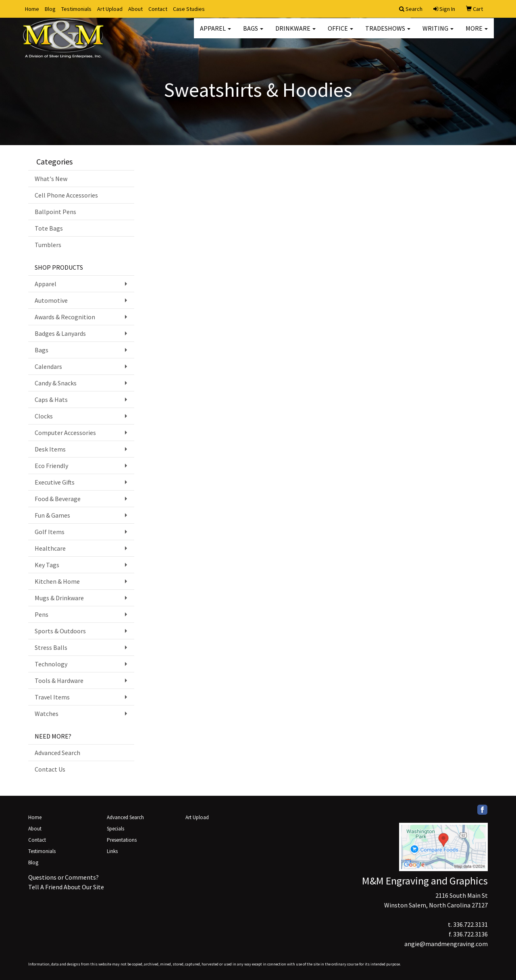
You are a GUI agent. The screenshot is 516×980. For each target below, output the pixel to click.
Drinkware (295, 32)
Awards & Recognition (65, 317)
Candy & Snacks (56, 383)
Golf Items (50, 532)
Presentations (122, 840)
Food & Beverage (58, 499)
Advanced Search (57, 753)
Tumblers (48, 245)
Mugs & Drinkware (59, 598)
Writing (438, 32)
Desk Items (50, 449)
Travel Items (52, 697)
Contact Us (50, 769)
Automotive (51, 300)
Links (112, 851)
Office (340, 32)
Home (32, 9)
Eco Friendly (51, 466)
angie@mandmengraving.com (446, 944)
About (135, 9)
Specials (115, 829)
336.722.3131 (470, 924)
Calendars (48, 366)
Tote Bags (49, 228)
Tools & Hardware (59, 680)
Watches (47, 714)
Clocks (44, 416)
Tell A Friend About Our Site (66, 887)
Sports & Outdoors (60, 631)
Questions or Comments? (63, 877)
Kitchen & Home (57, 581)
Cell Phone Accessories (66, 195)
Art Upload (110, 9)
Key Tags (47, 565)
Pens (42, 614)
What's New (51, 179)
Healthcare (50, 548)
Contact (158, 9)
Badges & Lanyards (60, 333)
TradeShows (388, 32)
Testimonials (76, 9)
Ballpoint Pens (55, 212)
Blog (50, 9)
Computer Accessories (65, 433)
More (477, 32)
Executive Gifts (55, 482)
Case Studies (189, 9)
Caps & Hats (51, 399)
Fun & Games (52, 515)
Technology (51, 664)
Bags (253, 32)
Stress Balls (51, 647)
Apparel (215, 32)
